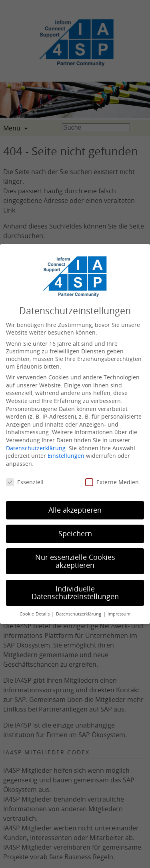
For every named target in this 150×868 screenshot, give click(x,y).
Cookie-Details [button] (35, 614)
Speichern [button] (75, 534)
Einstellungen (66, 456)
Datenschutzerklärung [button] (79, 614)
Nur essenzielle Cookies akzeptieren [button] (75, 561)
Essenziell (25, 482)
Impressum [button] (119, 614)
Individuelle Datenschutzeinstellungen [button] (75, 593)
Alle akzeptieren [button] (75, 510)
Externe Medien (112, 482)
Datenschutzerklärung (36, 448)
